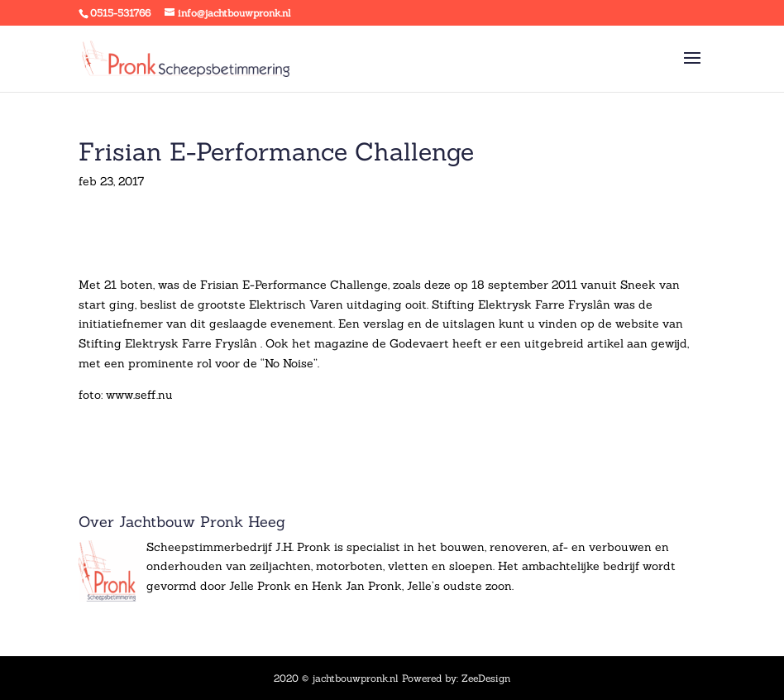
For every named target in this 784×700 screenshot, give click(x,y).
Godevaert (421, 343)
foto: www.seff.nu (126, 395)
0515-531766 (120, 13)
